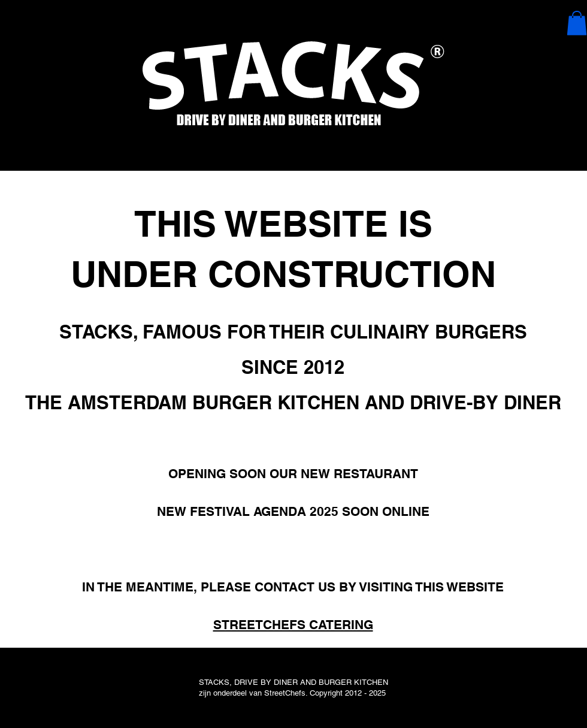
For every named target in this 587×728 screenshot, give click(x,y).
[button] (577, 23)
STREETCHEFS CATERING (293, 625)
